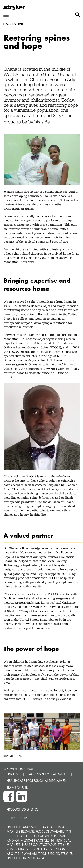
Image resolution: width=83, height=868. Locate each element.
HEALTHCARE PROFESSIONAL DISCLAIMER (36, 781)
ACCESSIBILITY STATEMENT (48, 774)
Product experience (22, 809)
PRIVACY (13, 774)
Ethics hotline (18, 818)
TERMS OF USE (17, 787)
